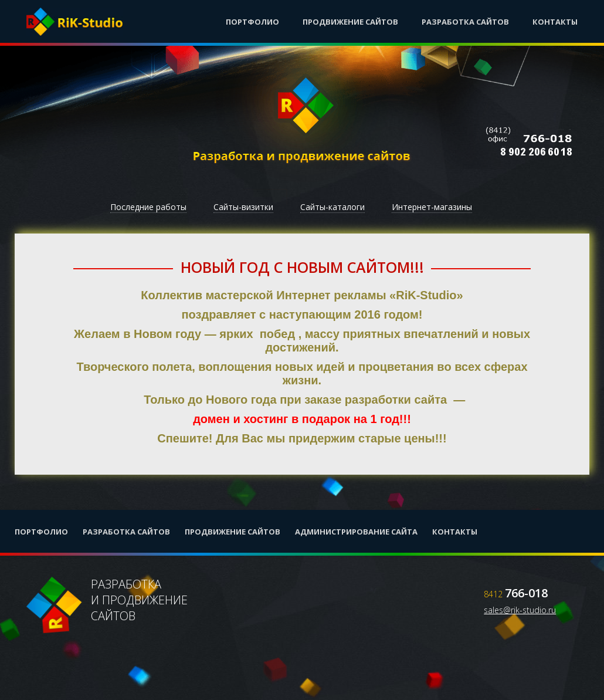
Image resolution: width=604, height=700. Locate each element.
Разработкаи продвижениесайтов (107, 606)
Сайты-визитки (243, 207)
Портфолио (252, 22)
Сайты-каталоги (332, 207)
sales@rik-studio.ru (520, 610)
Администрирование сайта (356, 532)
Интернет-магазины (432, 207)
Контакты (555, 22)
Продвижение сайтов (350, 22)
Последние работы (148, 207)
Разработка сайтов (465, 22)
